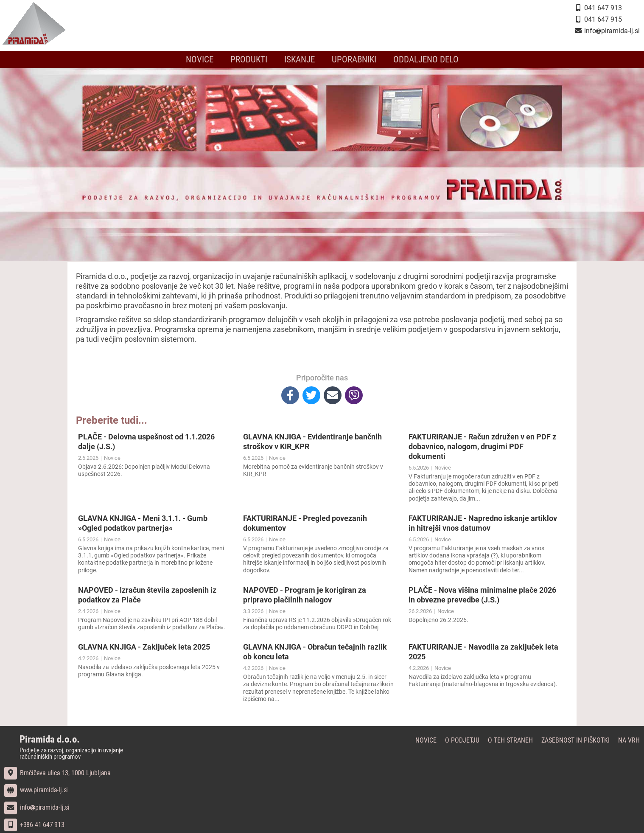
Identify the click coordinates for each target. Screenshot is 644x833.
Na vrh (629, 740)
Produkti (249, 59)
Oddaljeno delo (426, 59)
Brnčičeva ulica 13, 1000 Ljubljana (57, 773)
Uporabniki (354, 59)
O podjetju (462, 740)
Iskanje (300, 59)
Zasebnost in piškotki (575, 740)
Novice (200, 59)
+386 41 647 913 (34, 825)
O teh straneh (510, 740)
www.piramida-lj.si (36, 790)
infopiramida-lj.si (37, 807)
